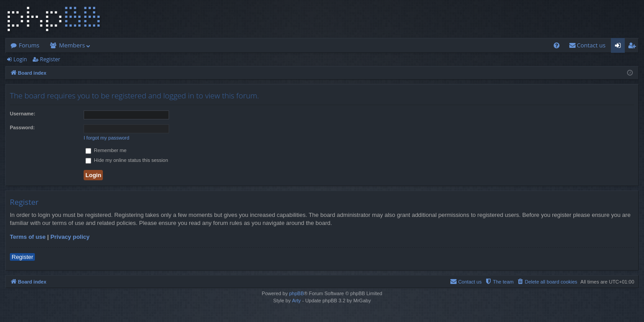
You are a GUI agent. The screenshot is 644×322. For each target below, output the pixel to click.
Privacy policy (70, 237)
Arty (297, 301)
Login (20, 59)
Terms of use (28, 237)
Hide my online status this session (127, 160)
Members (72, 45)
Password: (22, 127)
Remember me (106, 150)
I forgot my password (106, 138)
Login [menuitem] (620, 47)
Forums (29, 45)
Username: (23, 114)
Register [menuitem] (634, 47)
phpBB (296, 293)
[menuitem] (557, 45)
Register (50, 59)
